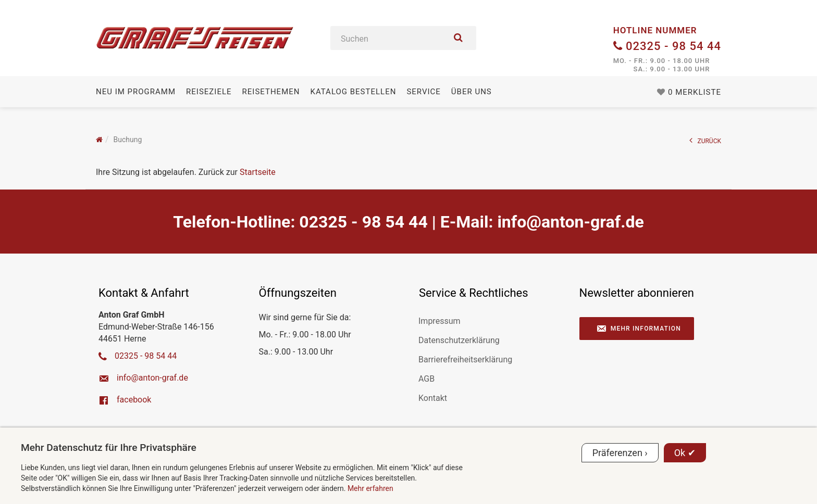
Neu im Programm (136, 92)
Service (423, 92)
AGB (426, 379)
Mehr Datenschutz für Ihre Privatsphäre (109, 448)
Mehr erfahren (370, 488)
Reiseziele (209, 92)
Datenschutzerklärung (459, 340)
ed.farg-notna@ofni (570, 222)
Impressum (440, 321)
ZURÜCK (705, 140)
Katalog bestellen (353, 92)
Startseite (258, 172)
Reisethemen (271, 92)
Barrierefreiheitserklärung (465, 360)
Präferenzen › (620, 453)
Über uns (472, 92)
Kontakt (433, 398)
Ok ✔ (685, 453)
